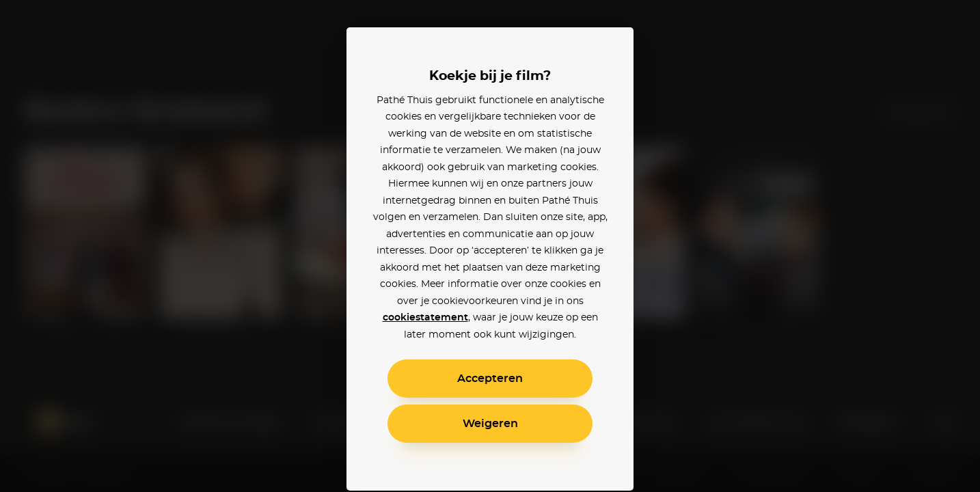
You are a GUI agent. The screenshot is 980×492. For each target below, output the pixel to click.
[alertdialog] (490, 246)
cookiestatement (425, 318)
